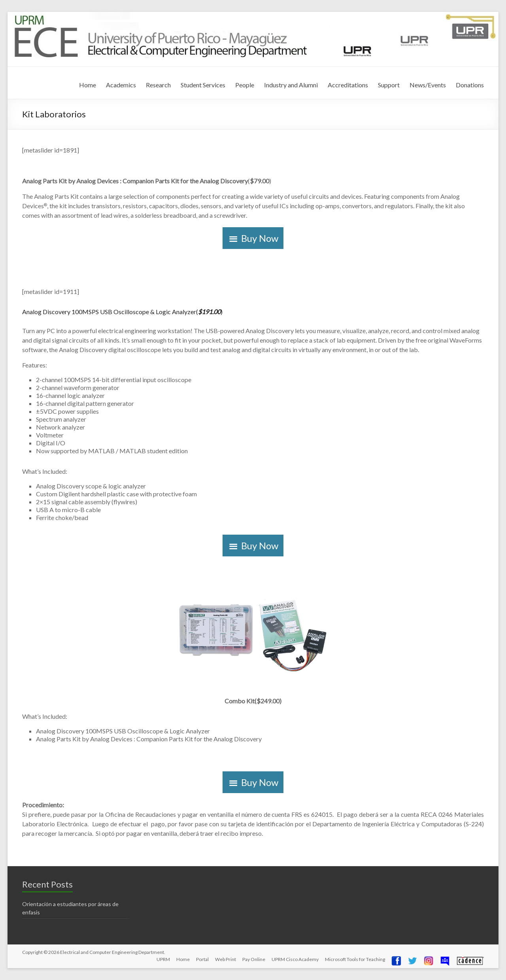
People (245, 85)
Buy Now (260, 238)
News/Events (428, 85)
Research (158, 85)
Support (389, 85)
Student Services (203, 85)
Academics (121, 85)
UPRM (163, 959)
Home (88, 85)
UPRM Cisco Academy (295, 959)
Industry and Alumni (291, 85)
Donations (470, 85)
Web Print (226, 959)
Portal (202, 959)
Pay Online (254, 959)
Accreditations (348, 85)
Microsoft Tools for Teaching (355, 959)
